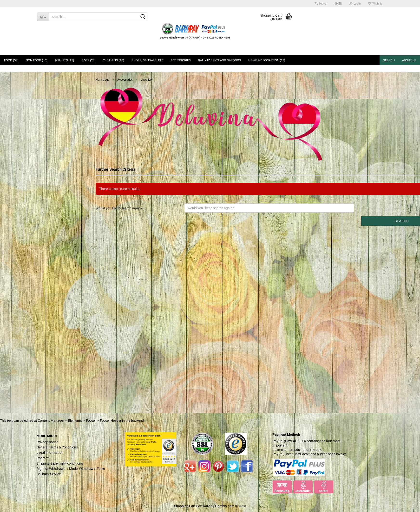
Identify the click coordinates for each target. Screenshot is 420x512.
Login (355, 4)
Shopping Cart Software (192, 506)
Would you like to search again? (119, 208)
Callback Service (49, 474)
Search (321, 4)
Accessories (181, 60)
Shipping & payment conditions (60, 463)
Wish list (376, 4)
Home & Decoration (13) (267, 60)
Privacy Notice (47, 442)
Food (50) (11, 60)
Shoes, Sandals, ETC (148, 60)
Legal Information (50, 453)
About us (409, 60)
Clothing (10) (114, 60)
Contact (43, 458)
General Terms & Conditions (57, 447)
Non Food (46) (37, 60)
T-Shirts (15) (64, 60)
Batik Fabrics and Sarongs (220, 60)
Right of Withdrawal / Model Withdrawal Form (71, 469)
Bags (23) (89, 60)
